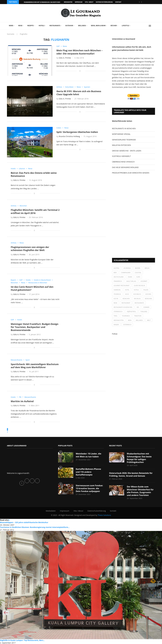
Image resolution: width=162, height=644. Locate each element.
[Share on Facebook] (80, 71)
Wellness (82, 26)
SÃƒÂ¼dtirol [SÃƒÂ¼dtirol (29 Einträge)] (131, 311)
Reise (20, 26)
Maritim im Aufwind (22, 401)
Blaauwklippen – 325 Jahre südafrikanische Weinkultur (24, 522)
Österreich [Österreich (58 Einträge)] (127, 325)
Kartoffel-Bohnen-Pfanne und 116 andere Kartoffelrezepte (88, 472)
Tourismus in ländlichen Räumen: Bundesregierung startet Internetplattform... (35, 527)
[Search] (154, 26)
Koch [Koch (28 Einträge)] (127, 294)
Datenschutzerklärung (104, 2)
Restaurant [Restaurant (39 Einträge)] (126, 303)
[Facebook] (139, 2)
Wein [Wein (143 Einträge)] (130, 320)
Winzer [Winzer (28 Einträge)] (116, 325)
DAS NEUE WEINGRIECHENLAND (125, 167)
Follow (115, 334)
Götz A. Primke (65, 58)
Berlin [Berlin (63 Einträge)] (147, 268)
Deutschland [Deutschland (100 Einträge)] (119, 277)
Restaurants (55, 26)
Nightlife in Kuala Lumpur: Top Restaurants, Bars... (22, 640)
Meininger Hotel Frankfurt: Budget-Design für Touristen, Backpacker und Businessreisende (35, 327)
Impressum (79, 2)
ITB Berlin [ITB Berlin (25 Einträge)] (117, 294)
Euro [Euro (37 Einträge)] (138, 277)
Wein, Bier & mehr (98, 26)
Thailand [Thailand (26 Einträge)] (144, 311)
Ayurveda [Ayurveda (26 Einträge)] (127, 268)
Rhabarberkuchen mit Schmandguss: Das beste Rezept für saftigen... (48, 2)
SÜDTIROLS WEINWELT (121, 156)
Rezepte (31, 26)
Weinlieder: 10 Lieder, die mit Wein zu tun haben (89, 455)
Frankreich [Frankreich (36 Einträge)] (118, 281)
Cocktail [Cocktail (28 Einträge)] (138, 273)
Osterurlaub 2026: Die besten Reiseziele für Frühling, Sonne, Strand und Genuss (131, 474)
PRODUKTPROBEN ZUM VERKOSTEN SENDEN (131, 173)
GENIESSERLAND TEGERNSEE (124, 140)
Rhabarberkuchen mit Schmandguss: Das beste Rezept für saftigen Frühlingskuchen (139, 458)
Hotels (42, 26)
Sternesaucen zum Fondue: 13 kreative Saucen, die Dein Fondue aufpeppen (89, 488)
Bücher (114, 26)
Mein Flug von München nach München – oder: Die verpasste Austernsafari (80, 52)
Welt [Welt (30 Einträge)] (149, 320)
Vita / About (89, 2)
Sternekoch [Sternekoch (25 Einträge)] (118, 311)
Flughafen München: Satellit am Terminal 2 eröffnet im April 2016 (35, 211)
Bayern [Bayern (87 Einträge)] (138, 268)
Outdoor (69, 26)
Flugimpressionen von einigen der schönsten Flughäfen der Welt (30, 249)
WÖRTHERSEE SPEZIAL (121, 134)
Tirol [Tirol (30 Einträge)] (116, 316)
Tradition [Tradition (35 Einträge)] (138, 316)
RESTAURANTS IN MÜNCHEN (124, 128)
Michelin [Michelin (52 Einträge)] (137, 299)
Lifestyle (125, 26)
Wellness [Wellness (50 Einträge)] (139, 320)
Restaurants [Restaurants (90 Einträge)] (139, 303)
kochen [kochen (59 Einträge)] (148, 294)
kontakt (118, 2)
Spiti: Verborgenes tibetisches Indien (77, 132)
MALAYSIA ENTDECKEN (121, 145)
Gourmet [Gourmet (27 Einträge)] (144, 281)
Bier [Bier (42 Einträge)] (115, 273)
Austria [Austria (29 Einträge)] (116, 268)
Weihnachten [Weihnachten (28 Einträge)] (119, 320)
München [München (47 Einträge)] (126, 299)
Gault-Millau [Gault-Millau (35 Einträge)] (131, 281)
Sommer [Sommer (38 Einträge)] (146, 307)
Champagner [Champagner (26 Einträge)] (126, 273)
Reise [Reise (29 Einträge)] (115, 303)
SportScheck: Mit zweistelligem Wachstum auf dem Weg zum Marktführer (35, 366)
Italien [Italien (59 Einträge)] (146, 290)
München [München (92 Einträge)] (148, 299)
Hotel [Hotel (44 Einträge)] (127, 290)
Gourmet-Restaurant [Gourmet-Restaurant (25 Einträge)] (122, 285)
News (11, 26)
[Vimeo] (142, 2)
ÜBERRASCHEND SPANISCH (123, 162)
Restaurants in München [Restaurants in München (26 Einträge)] (123, 307)
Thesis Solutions (104, 515)
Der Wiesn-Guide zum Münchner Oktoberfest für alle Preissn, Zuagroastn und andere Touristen (140, 491)
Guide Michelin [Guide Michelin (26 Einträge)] (139, 285)
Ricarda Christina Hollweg (69, 136)
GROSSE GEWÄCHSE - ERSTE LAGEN (127, 151)
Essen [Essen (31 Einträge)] (130, 277)
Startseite (11, 34)
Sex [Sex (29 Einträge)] (138, 307)
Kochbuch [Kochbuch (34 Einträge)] (137, 294)
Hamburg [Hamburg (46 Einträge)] (117, 290)
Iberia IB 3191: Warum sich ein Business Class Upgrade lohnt (79, 93)
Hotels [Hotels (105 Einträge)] (136, 290)
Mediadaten (68, 2)
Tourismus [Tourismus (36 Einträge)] (126, 316)
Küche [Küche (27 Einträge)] (116, 299)
